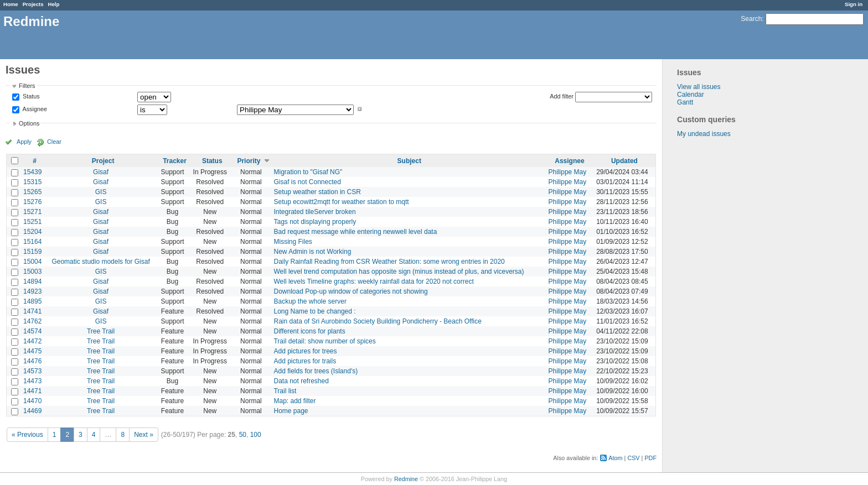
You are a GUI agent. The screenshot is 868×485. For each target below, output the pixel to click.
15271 (32, 212)
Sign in (854, 4)
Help (54, 4)
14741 (32, 311)
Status (30, 97)
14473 (32, 381)
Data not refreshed (301, 381)
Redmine (406, 479)
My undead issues (704, 134)
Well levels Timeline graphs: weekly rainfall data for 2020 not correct (373, 281)
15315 (32, 182)
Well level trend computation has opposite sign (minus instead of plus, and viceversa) (399, 272)
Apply (24, 142)
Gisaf (101, 172)
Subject (409, 161)
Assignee (34, 109)
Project (103, 161)
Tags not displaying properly (315, 222)
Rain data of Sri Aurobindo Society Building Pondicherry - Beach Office (377, 321)
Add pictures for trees (305, 351)
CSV (633, 458)
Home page (291, 411)
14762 (32, 321)
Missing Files (293, 242)
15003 (32, 272)
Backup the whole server (310, 301)
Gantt (685, 102)
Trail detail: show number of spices (324, 341)
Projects (33, 4)
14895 (32, 301)
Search (751, 19)
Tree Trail (101, 331)
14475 (32, 351)
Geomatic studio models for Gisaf (100, 262)
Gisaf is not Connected (307, 182)
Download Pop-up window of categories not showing (350, 291)
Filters (27, 86)
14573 (32, 371)
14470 (32, 401)
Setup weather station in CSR (317, 192)
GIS (101, 192)
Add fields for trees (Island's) (316, 371)
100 (256, 435)
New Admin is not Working (312, 252)
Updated (624, 161)
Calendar (691, 95)
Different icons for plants (309, 331)
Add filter (562, 96)
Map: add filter (294, 401)
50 (243, 435)
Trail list (285, 391)
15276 (32, 202)
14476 (32, 361)
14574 (32, 331)
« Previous (27, 435)
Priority (249, 161)
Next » (144, 435)
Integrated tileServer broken (314, 212)
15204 (32, 232)
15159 (32, 252)
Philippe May (568, 172)
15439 (32, 172)
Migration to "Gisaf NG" (308, 172)
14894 (32, 281)
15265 (32, 192)
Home (11, 4)
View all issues (699, 87)
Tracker (175, 161)
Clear (54, 142)
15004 (32, 262)
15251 (32, 222)
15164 (32, 242)
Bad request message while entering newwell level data (355, 232)
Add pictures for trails (305, 361)
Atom (615, 458)
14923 (32, 291)
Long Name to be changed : (314, 311)
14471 (32, 391)
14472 (32, 341)
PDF (650, 458)
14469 (32, 411)
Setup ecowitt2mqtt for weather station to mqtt (341, 202)
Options (29, 123)
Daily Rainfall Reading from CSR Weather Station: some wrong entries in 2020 (389, 262)
